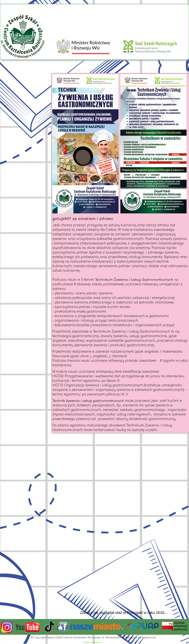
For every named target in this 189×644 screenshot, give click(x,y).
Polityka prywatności (93, 642)
